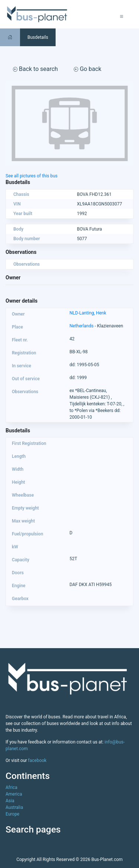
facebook (37, 760)
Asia (10, 801)
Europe (12, 814)
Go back (87, 69)
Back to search (35, 69)
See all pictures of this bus (32, 176)
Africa (11, 787)
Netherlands (82, 326)
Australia (14, 807)
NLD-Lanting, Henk (88, 313)
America (14, 794)
